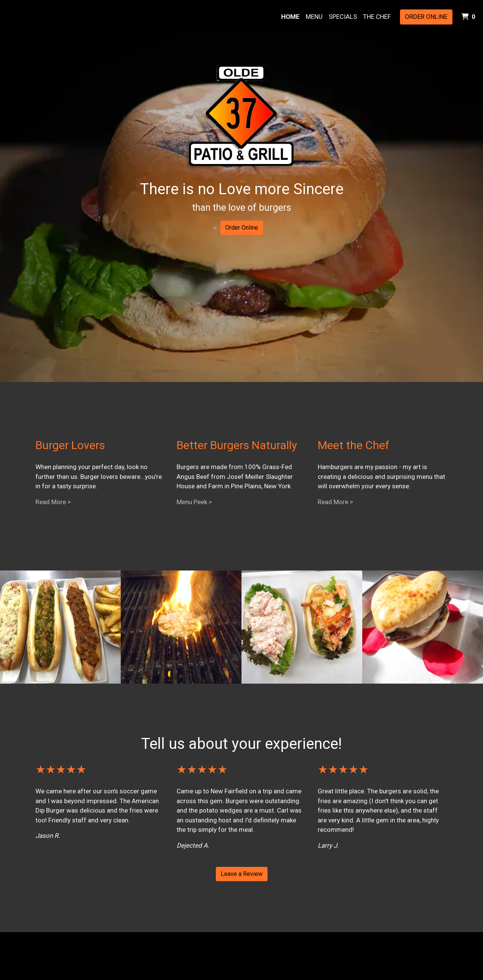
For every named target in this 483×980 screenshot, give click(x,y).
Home (290, 17)
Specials (343, 17)
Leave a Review (242, 874)
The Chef (377, 17)
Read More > (53, 502)
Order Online (426, 17)
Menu (314, 17)
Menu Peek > (194, 502)
